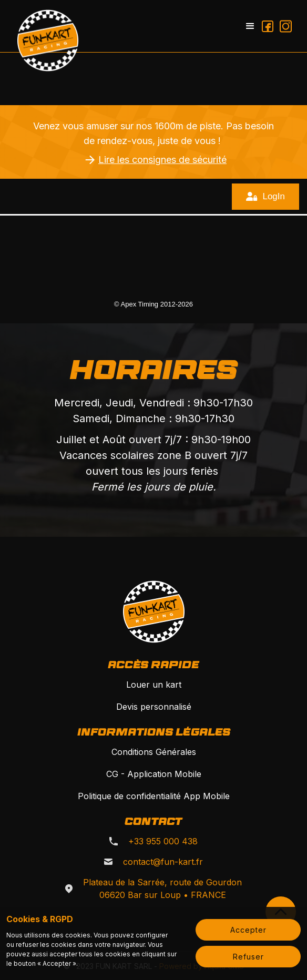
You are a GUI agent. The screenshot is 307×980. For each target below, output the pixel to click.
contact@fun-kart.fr (163, 862)
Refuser (248, 957)
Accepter (248, 930)
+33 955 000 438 (163, 841)
